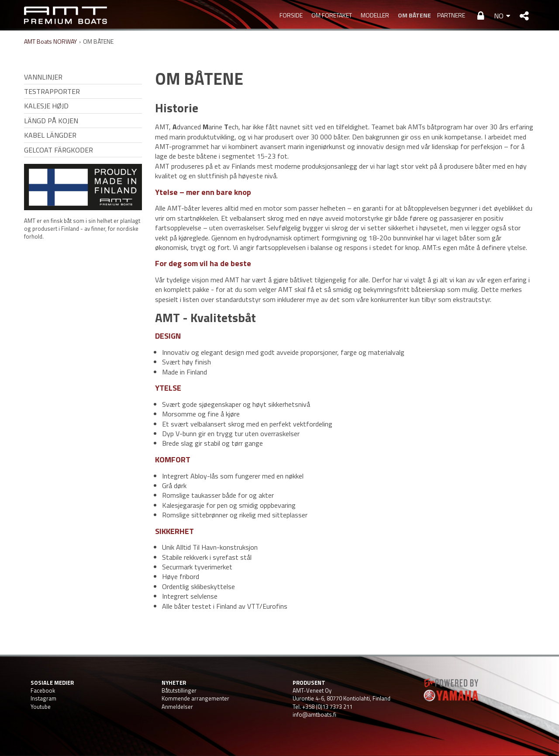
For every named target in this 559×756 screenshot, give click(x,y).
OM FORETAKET (332, 15)
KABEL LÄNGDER (50, 135)
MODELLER (375, 15)
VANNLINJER (43, 77)
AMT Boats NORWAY (50, 41)
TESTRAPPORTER (52, 91)
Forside (291, 15)
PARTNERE (451, 15)
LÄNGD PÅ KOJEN (51, 121)
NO (499, 16)
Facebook (43, 690)
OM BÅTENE (413, 15)
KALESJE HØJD (46, 106)
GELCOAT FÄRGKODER (59, 150)
